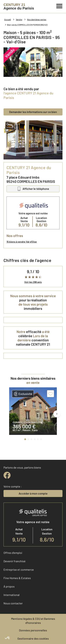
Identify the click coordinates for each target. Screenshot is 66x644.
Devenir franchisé (15, 561)
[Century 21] (19, 6)
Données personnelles (33, 630)
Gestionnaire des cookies (33, 638)
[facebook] (7, 475)
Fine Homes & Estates (17, 578)
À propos (9, 586)
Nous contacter (13, 603)
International (12, 595)
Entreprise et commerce (19, 570)
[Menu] (59, 6)
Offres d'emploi (13, 553)
